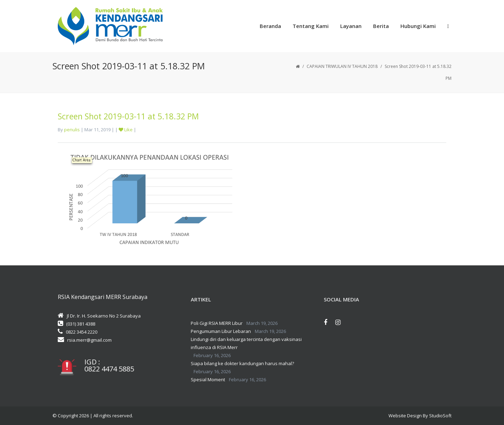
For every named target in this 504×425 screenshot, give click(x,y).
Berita (381, 26)
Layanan (351, 26)
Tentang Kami (311, 26)
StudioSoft (440, 416)
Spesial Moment (208, 379)
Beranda (270, 26)
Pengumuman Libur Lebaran (221, 331)
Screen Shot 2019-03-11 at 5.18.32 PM (128, 116)
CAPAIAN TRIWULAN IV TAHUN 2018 (342, 66)
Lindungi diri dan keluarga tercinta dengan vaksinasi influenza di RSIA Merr (246, 343)
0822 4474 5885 (109, 369)
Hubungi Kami (418, 26)
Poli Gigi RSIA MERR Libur (217, 323)
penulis (72, 130)
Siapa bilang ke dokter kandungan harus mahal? (242, 363)
